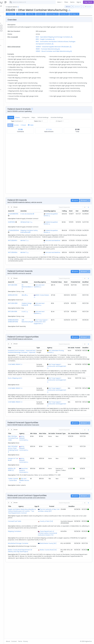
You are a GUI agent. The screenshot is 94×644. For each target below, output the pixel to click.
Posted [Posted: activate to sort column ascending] (78, 391)
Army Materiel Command (41, 491)
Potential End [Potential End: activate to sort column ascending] (87, 324)
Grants (6, 21)
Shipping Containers (33, 597)
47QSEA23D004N (32, 265)
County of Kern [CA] (56, 585)
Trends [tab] (29, 148)
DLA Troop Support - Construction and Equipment (56, 364)
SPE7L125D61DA (31, 294)
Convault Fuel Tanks (33, 585)
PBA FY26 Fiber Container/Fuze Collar (31, 491)
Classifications (9, 72)
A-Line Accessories (42, 245)
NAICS (7, 75)
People (6, 62)
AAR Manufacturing (43, 362)
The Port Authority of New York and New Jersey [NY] (55, 571)
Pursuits (7, 28)
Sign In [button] (79, 2)
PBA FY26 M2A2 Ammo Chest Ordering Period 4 (31, 504)
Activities (7, 31)
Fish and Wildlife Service (41, 540)
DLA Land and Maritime (54, 281)
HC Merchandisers (43, 328)
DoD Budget (8, 84)
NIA (7, 77)
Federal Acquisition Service (52, 246)
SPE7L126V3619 (31, 327)
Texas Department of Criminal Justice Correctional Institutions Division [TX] (54, 601)
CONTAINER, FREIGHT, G (33, 437)
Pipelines (7, 26)
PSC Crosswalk (31, 42)
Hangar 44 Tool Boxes (30, 514)
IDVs (49, 14)
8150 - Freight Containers (56, 47)
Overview (29, 14)
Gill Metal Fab (42, 255)
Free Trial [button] (88, 2)
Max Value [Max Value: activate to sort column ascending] (58, 486)
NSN (7, 79)
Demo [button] (72, 2)
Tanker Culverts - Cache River (30, 540)
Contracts (8, 18)
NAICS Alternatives (32, 54)
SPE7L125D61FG (31, 280)
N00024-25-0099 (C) (30, 526)
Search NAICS (30, 7)
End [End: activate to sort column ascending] (77, 242)
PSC (7, 82)
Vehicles (7, 48)
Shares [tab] (36, 148)
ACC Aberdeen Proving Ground (59, 395)
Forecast (82, 14)
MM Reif (40, 280)
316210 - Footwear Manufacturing (59, 59)
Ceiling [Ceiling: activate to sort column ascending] (64, 242)
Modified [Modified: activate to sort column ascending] (85, 242)
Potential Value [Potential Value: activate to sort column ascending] (68, 324)
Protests (7, 87)
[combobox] (55, 2)
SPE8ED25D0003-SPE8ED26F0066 (32, 362)
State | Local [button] (16, 6)
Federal (6, 6)
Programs (7, 70)
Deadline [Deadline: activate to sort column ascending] (85, 391)
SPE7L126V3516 (31, 353)
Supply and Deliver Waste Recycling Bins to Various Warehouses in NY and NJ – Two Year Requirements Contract (35, 573)
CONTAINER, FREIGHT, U (33, 411)
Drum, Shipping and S (33, 427)
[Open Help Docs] (36, 7)
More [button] (59, 2)
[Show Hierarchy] (88, 10)
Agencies (7, 60)
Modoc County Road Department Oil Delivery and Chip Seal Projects (36, 623)
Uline (40, 337)
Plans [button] (66, 2)
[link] (88, 238)
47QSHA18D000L (31, 245)
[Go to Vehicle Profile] (27, 246)
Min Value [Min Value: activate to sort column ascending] (49, 486)
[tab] (29, 156)
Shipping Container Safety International (42, 267)
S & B (40, 353)
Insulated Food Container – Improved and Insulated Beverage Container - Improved (35, 397)
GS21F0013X (30, 255)
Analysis (39, 14)
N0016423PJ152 (31, 337)
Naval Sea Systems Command (41, 528)
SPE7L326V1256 (31, 345)
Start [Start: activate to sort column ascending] (71, 242)
